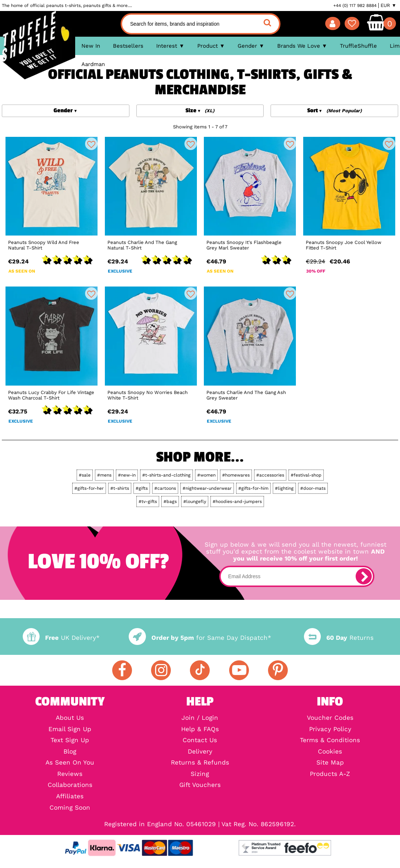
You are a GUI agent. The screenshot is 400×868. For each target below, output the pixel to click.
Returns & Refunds (200, 763)
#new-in (127, 475)
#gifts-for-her (89, 488)
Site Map (330, 763)
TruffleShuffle (358, 46)
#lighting (284, 488)
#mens (104, 475)
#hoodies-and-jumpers (237, 502)
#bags (170, 502)
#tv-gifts (148, 502)
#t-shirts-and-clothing (166, 475)
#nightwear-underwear (207, 488)
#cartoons (165, 488)
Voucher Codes (330, 718)
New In (91, 46)
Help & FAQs (200, 730)
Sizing (200, 774)
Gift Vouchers (200, 785)
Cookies (330, 752)
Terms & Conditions (330, 741)
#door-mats (313, 488)
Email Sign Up (70, 730)
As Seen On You (70, 763)
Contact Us (200, 741)
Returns (339, 638)
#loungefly (195, 502)
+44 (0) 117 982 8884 (355, 6)
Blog (70, 752)
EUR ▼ (388, 6)
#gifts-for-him (253, 488)
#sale (85, 475)
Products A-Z (330, 774)
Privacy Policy (330, 730)
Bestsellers (128, 46)
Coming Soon (70, 808)
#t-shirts (120, 488)
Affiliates (70, 797)
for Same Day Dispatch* (200, 638)
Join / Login (200, 718)
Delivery (200, 752)
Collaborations (70, 785)
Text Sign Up (70, 741)
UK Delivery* (61, 638)
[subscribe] (364, 576)
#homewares (236, 475)
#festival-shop (306, 475)
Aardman (93, 64)
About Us (70, 718)
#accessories (270, 475)
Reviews (70, 774)
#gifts (142, 488)
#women (206, 475)
